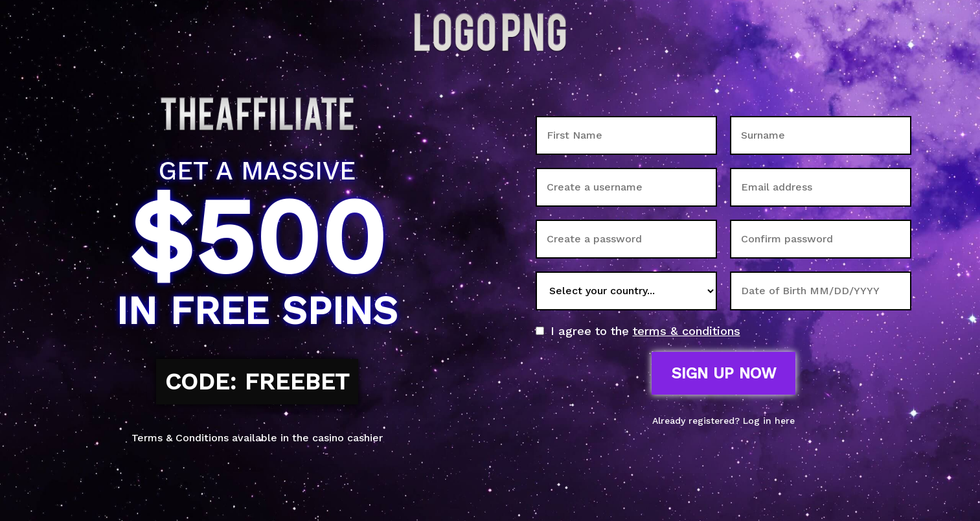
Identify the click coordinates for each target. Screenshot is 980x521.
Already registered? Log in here (724, 421)
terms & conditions (687, 331)
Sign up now (724, 373)
